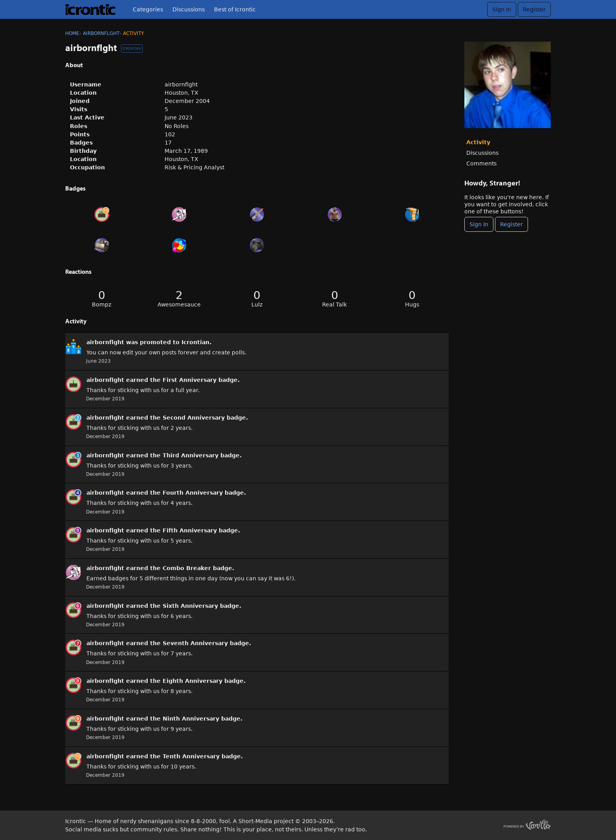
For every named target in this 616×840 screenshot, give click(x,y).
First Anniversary (190, 380)
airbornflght (105, 342)
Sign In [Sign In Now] (479, 224)
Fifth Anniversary (190, 530)
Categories (148, 9)
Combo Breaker (187, 568)
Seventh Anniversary (195, 643)
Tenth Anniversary (191, 756)
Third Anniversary (191, 455)
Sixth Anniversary (190, 606)
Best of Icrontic (235, 9)
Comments (481, 163)
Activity (478, 142)
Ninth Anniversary (191, 719)
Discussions (189, 9)
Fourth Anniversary (193, 493)
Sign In (502, 9)
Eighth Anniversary (192, 681)
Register (534, 9)
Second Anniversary (194, 418)
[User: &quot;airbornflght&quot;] (73, 347)
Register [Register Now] (511, 224)
